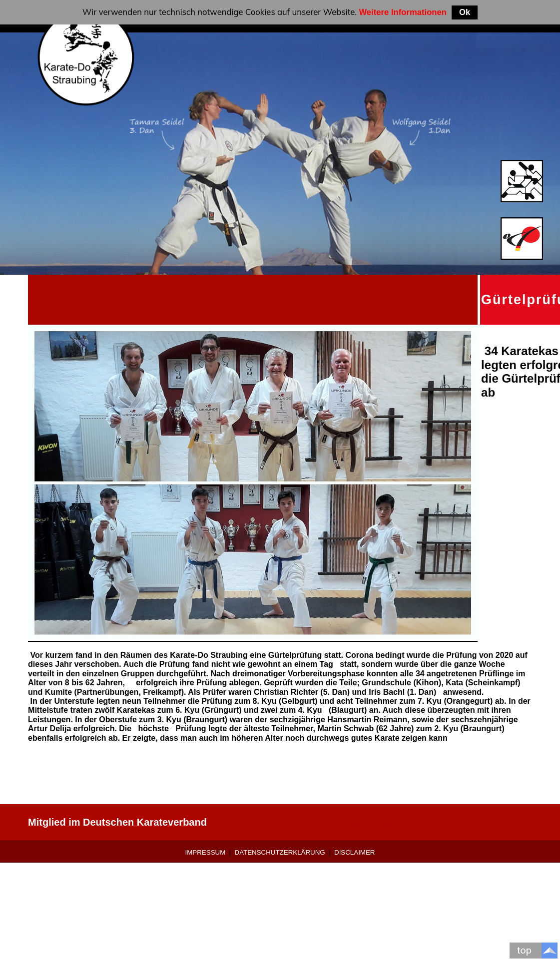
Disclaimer (354, 852)
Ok (465, 12)
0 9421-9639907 (372, 822)
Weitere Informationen (403, 12)
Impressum (206, 852)
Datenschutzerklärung (280, 852)
